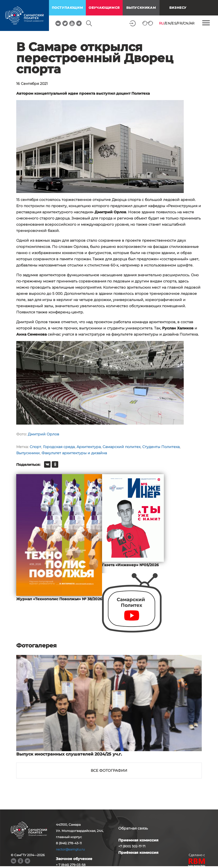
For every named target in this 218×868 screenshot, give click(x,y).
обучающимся (104, 8)
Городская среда (59, 447)
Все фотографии (109, 770)
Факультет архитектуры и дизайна (74, 453)
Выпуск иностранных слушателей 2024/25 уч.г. (69, 754)
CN (186, 23)
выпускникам (141, 8)
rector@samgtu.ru (70, 849)
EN (168, 23)
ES (174, 23)
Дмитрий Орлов (44, 434)
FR (180, 23)
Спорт (35, 447)
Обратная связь (133, 828)
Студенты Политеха (161, 447)
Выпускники (28, 453)
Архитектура (89, 447)
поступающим (68, 8)
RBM (197, 863)
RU (162, 23)
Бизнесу (178, 8)
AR (192, 23)
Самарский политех (121, 447)
